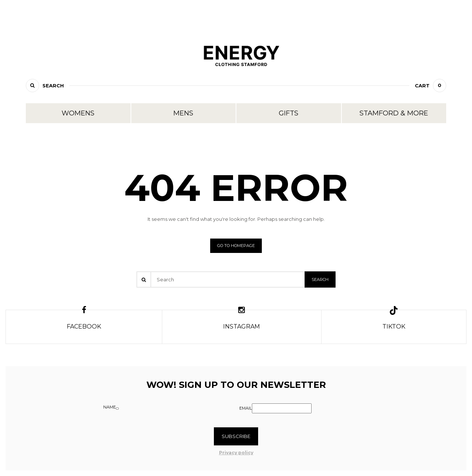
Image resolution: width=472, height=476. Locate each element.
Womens (78, 113)
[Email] (282, 408)
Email (246, 408)
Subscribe (236, 436)
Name (110, 407)
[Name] (117, 409)
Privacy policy (236, 453)
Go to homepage (236, 246)
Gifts (289, 113)
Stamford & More (394, 113)
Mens (183, 113)
